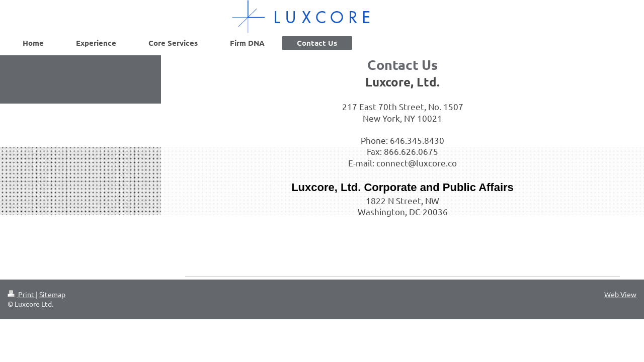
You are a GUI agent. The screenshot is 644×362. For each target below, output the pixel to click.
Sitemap (52, 294)
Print (22, 294)
